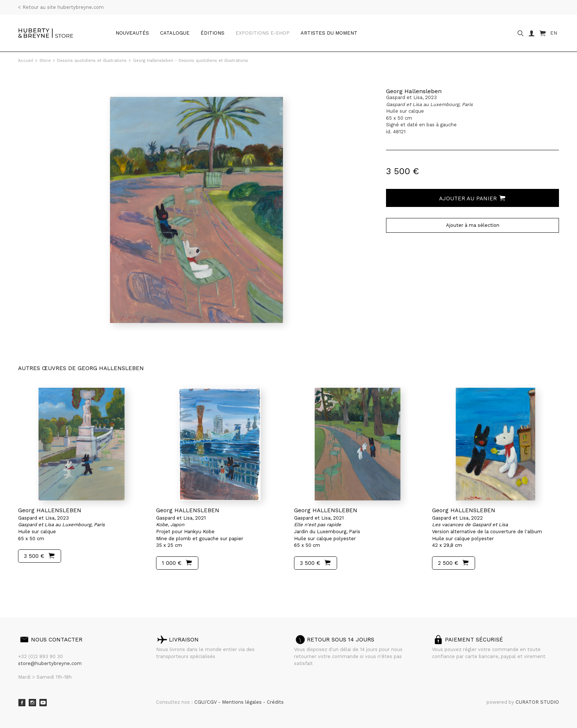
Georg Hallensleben (414, 91)
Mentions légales (243, 702)
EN (554, 33)
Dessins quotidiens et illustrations (92, 61)
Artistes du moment (329, 33)
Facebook (22, 703)
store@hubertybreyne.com (50, 663)
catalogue (175, 33)
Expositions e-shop (263, 33)
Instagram (32, 703)
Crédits (275, 702)
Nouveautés (132, 33)
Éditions (213, 33)
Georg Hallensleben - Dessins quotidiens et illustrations (190, 61)
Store (45, 61)
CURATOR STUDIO (537, 702)
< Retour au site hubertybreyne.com (61, 7)
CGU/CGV (206, 702)
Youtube (43, 703)
